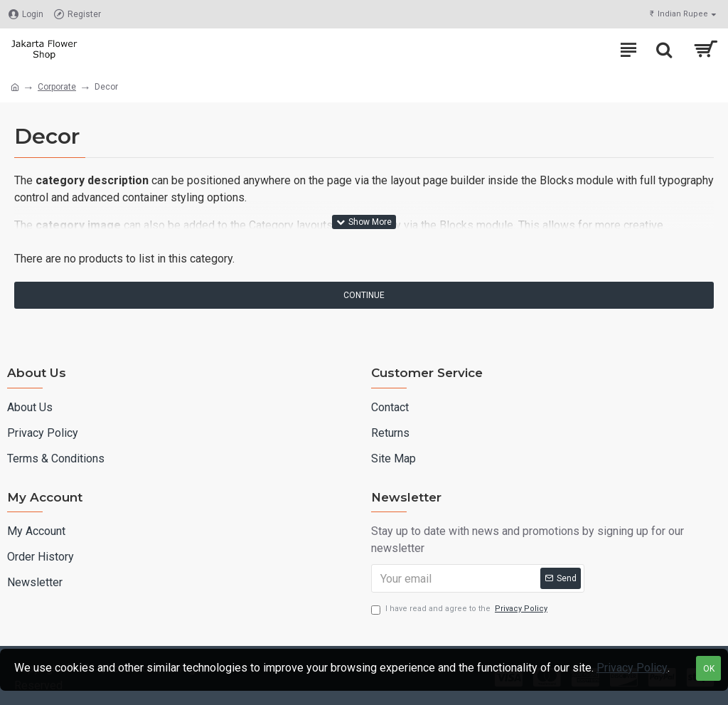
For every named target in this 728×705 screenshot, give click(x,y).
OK (709, 669)
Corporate (57, 87)
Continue (364, 295)
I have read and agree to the (460, 609)
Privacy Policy (632, 668)
